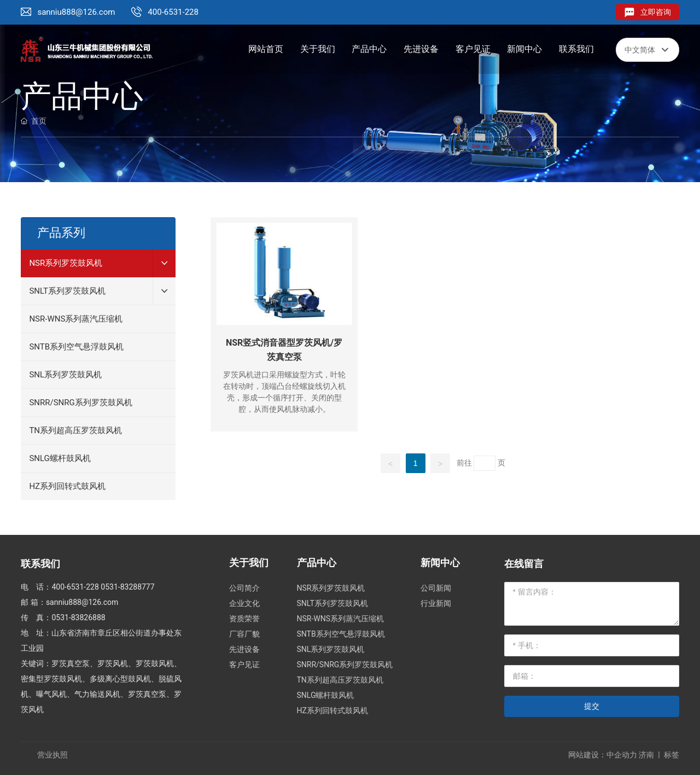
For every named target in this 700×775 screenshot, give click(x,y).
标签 (672, 755)
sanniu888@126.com (76, 12)
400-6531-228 (173, 12)
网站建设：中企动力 (603, 755)
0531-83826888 (78, 617)
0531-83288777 (127, 587)
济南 (646, 755)
